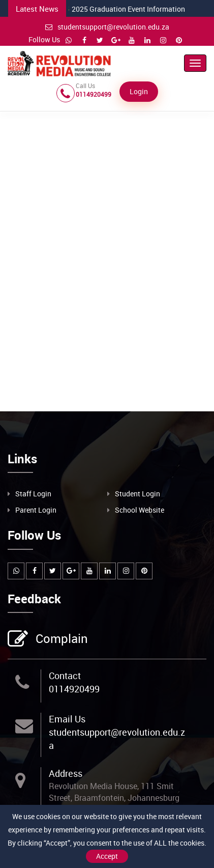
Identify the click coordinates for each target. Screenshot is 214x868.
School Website (140, 510)
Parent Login (36, 510)
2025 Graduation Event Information (111, 9)
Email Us (67, 719)
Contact (65, 676)
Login (139, 91)
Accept (107, 856)
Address (66, 773)
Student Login (137, 494)
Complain (60, 639)
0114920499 (74, 689)
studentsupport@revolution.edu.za (107, 27)
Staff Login (33, 494)
